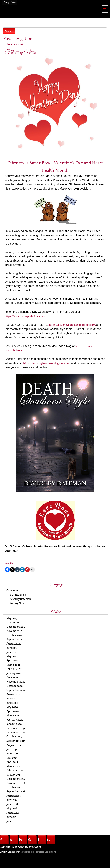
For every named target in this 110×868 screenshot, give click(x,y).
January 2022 (14, 622)
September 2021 (16, 639)
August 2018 (14, 796)
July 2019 (12, 749)
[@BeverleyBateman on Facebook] (4, 840)
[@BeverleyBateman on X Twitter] (14, 840)
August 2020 (14, 694)
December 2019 (16, 728)
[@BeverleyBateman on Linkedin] (23, 840)
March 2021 (13, 665)
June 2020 (12, 703)
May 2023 (12, 618)
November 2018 (16, 783)
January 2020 (14, 724)
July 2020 (12, 698)
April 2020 (13, 711)
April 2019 (12, 762)
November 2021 (16, 631)
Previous (10, 44)
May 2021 (12, 656)
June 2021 (12, 652)
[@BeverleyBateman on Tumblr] (42, 840)
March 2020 (13, 715)
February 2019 (15, 770)
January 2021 (14, 673)
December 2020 (16, 677)
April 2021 (12, 660)
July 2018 (12, 800)
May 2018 (12, 808)
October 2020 (15, 686)
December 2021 (16, 627)
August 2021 (14, 643)
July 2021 (12, 648)
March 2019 (13, 766)
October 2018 (14, 787)
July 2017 (11, 817)
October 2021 (14, 635)
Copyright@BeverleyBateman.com (20, 847)
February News (20, 52)
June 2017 (12, 821)
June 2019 (12, 753)
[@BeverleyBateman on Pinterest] (32, 840)
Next (22, 44)
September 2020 (16, 690)
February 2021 (15, 669)
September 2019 (16, 741)
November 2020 (16, 681)
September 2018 (16, 791)
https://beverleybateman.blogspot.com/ (73, 325)
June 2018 (12, 804)
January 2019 (14, 774)
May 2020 (12, 707)
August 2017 (14, 812)
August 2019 (14, 745)
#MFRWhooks (18, 595)
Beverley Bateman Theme (11, 852)
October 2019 (14, 736)
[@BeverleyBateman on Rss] (51, 840)
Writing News (17, 603)
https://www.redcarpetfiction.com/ (25, 316)
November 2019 (16, 732)
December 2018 (16, 779)
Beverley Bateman (20, 599)
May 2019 (12, 758)
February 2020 (15, 719)
